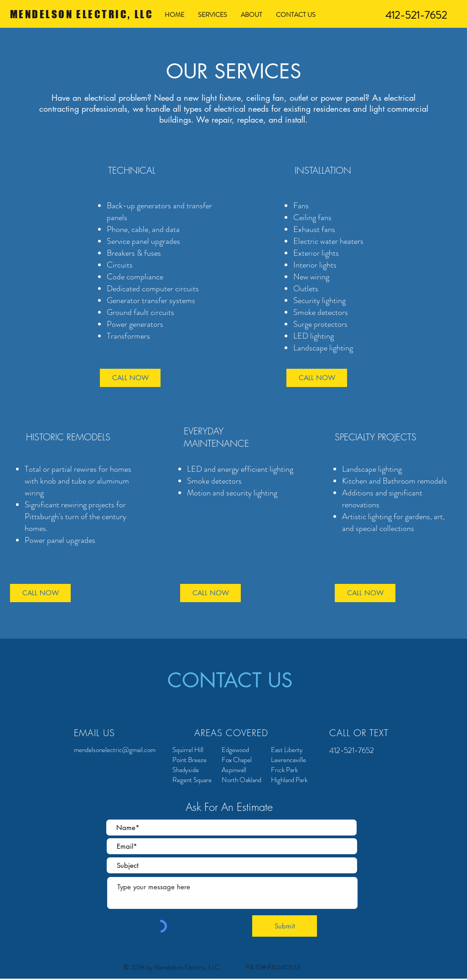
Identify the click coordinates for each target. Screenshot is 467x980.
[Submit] (285, 926)
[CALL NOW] (130, 378)
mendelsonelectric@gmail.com (115, 750)
